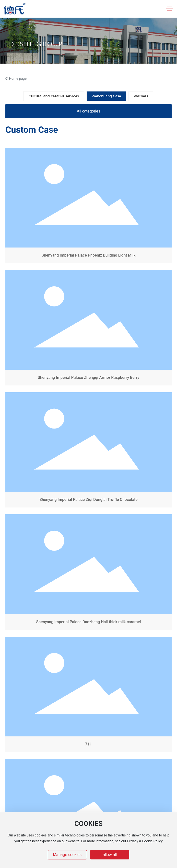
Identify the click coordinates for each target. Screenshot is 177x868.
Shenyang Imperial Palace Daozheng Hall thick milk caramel (89, 573)
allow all (110, 855)
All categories (88, 111)
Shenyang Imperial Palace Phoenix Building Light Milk (89, 206)
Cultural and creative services (54, 96)
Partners (141, 96)
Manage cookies (67, 855)
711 (89, 695)
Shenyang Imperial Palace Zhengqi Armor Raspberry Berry (89, 329)
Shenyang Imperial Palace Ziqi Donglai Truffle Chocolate (89, 451)
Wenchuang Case (106, 96)
